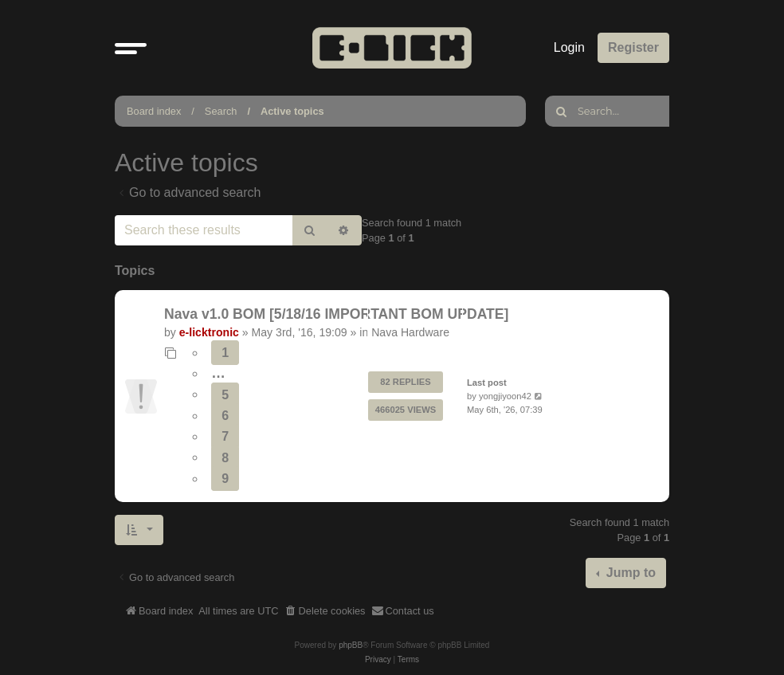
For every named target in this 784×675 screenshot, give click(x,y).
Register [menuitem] (633, 47)
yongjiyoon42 (505, 396)
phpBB (351, 645)
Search (221, 111)
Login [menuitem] (569, 47)
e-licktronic (209, 332)
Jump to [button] (629, 573)
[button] (131, 48)
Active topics (292, 111)
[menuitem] (325, 611)
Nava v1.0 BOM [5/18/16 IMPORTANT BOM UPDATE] (336, 314)
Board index (154, 111)
